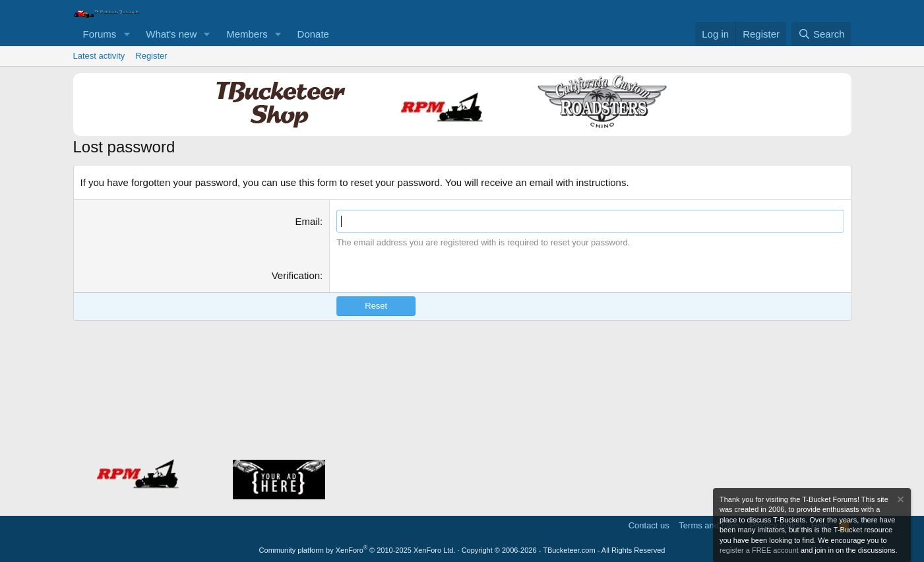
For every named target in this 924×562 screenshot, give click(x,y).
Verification (296, 275)
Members (247, 34)
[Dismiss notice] (900, 501)
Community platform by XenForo (357, 550)
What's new (171, 34)
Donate (313, 34)
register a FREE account (759, 550)
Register (151, 56)
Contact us (649, 525)
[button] (127, 34)
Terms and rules (709, 525)
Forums (100, 34)
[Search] (821, 34)
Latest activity (99, 56)
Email (308, 221)
